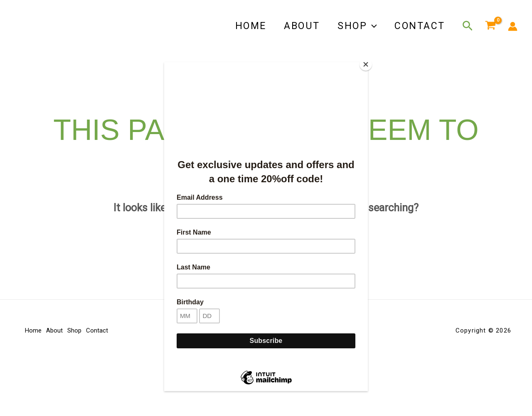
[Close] (366, 64)
